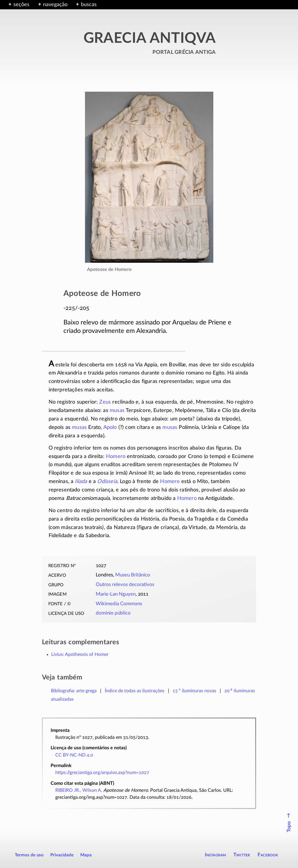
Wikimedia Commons (119, 604)
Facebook (268, 855)
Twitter (242, 855)
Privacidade (62, 855)
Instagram (215, 855)
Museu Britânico (133, 575)
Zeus (105, 402)
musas (117, 411)
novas (194, 691)
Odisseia (107, 482)
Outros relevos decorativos (125, 585)
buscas (89, 5)
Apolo (110, 427)
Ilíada (81, 482)
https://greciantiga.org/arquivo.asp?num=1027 (102, 773)
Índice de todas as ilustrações (135, 691)
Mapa (86, 855)
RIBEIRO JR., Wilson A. (79, 790)
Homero (116, 457)
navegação (55, 5)
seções (21, 5)
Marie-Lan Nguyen (116, 594)
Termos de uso (29, 855)
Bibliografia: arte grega (74, 691)
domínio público (113, 613)
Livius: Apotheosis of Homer (80, 654)
